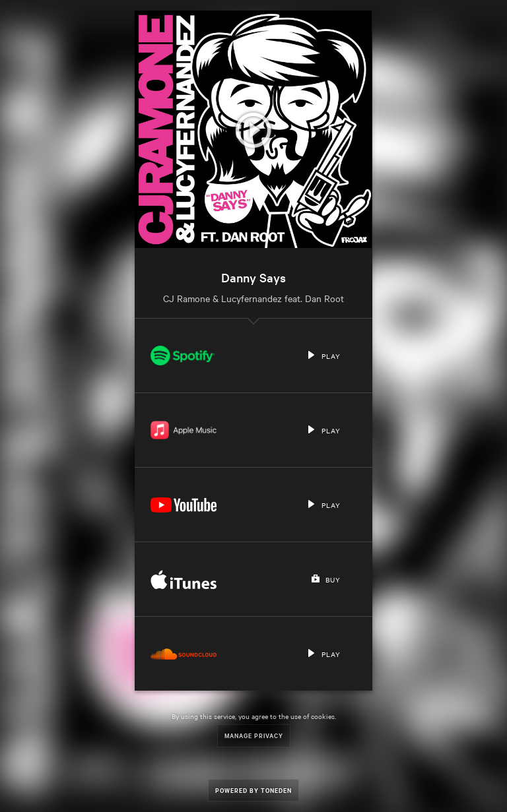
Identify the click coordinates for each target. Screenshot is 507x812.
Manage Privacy (254, 735)
